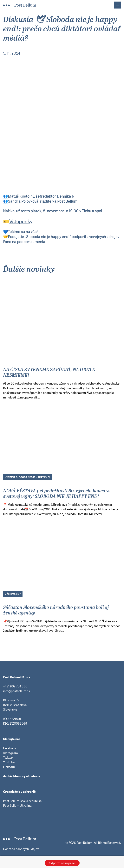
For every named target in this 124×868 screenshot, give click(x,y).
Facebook (10, 748)
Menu (119, 4)
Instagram (10, 753)
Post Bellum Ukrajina (17, 805)
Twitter (8, 757)
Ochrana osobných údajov (21, 849)
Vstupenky (21, 221)
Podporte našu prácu (62, 863)
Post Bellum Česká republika (22, 801)
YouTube (9, 762)
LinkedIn (9, 767)
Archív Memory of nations (22, 776)
